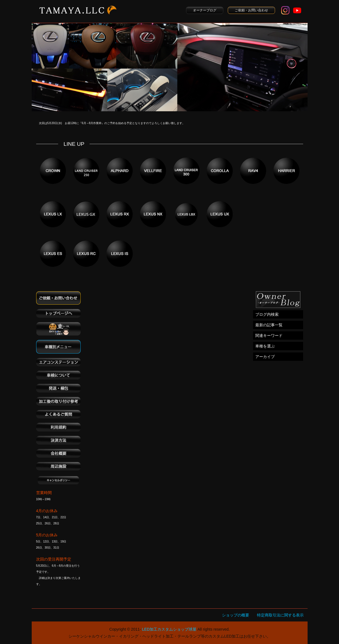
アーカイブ (265, 357)
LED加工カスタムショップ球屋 (169, 629)
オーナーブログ (205, 10)
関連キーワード (269, 335)
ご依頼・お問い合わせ (251, 10)
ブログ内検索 (267, 314)
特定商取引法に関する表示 (280, 615)
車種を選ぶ (265, 346)
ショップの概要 (236, 615)
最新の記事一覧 (269, 325)
